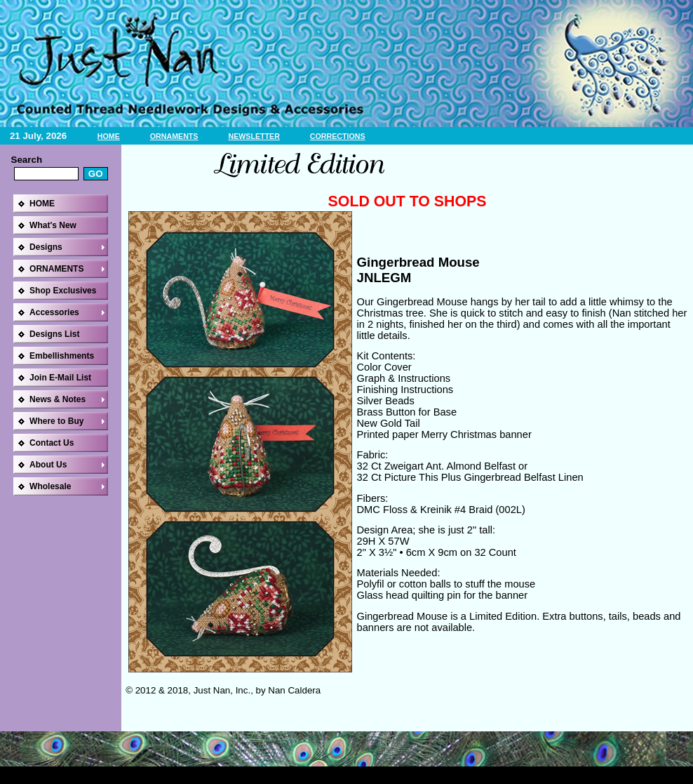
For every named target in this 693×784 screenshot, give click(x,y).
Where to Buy (56, 421)
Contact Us (52, 443)
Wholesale (50, 486)
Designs (46, 247)
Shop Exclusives (63, 291)
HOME (109, 136)
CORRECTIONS (338, 136)
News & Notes (58, 399)
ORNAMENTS (174, 136)
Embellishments (62, 356)
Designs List (54, 334)
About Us (48, 465)
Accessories (54, 312)
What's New (53, 225)
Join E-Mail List (60, 378)
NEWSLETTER (254, 136)
